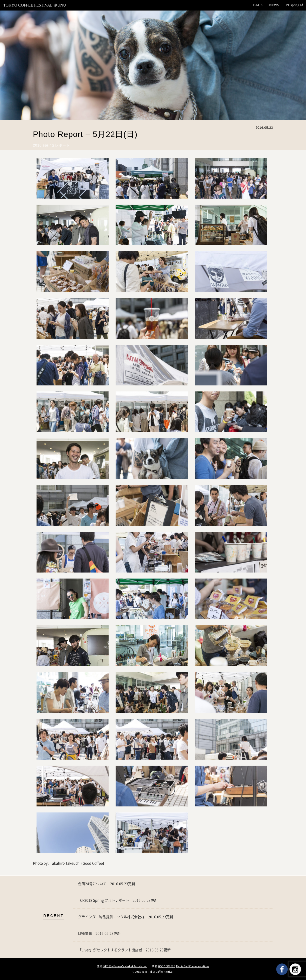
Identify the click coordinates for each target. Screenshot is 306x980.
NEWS (274, 5)
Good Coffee (93, 863)
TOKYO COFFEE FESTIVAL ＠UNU (35, 5)
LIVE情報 (99, 933)
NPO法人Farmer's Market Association (125, 966)
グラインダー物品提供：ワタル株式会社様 (126, 917)
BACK (258, 5)
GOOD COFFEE (167, 966)
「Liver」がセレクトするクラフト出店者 (124, 950)
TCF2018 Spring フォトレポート (118, 900)
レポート (63, 145)
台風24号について (107, 884)
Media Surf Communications (193, 966)
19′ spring (292, 5)
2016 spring (44, 145)
